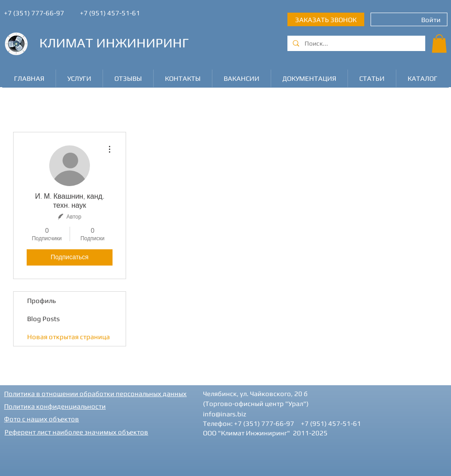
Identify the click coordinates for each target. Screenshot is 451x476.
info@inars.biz (225, 414)
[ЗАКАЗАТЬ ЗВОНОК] (326, 19)
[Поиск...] (355, 44)
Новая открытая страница (68, 337)
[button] (439, 44)
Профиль (41, 301)
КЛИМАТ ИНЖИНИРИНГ (114, 43)
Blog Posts (43, 319)
